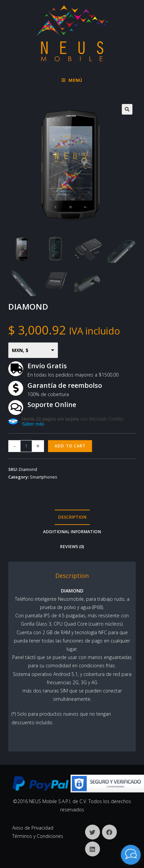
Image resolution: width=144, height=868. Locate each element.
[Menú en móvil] (72, 80)
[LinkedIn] (93, 849)
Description (72, 517)
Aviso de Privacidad (33, 828)
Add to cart (70, 446)
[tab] (72, 517)
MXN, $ (20, 350)
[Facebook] (109, 832)
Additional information (72, 532)
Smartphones (44, 477)
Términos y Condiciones (38, 836)
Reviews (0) (72, 547)
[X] (93, 832)
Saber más (33, 424)
